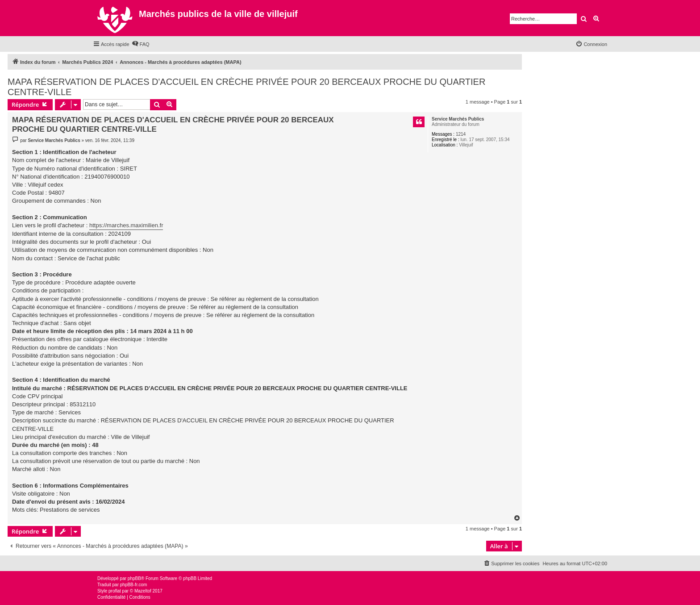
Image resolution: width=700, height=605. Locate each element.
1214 (461, 134)
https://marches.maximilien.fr (126, 225)
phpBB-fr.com (134, 585)
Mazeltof (143, 591)
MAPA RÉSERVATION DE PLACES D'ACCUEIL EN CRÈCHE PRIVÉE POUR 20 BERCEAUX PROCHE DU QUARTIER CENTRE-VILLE (246, 87)
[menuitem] (141, 44)
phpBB (134, 578)
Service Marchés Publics (458, 119)
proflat (115, 591)
